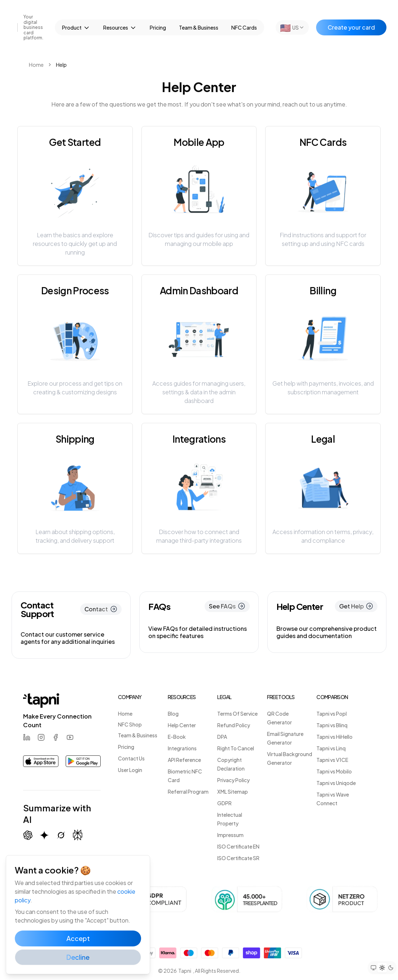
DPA (222, 737)
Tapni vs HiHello (334, 737)
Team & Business (199, 27)
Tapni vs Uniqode (336, 783)
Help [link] (61, 65)
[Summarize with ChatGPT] (28, 835)
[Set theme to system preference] (373, 968)
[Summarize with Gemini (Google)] (44, 835)
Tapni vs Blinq (332, 725)
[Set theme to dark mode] (391, 968)
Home (36, 65)
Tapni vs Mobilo (334, 771)
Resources (120, 28)
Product (76, 28)
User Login (130, 770)
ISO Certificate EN (238, 846)
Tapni (185, 971)
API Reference (184, 760)
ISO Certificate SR (238, 858)
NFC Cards (244, 27)
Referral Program (188, 792)
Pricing (158, 27)
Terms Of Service (237, 714)
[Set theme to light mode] (382, 968)
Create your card (351, 27)
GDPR (224, 803)
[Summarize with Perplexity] (78, 835)
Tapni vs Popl (332, 714)
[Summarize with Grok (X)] (61, 835)
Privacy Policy (233, 780)
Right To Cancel (236, 748)
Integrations (182, 748)
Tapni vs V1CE (332, 760)
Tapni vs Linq (331, 748)
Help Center (182, 725)
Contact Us (131, 758)
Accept (78, 938)
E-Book (177, 737)
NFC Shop (130, 724)
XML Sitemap (233, 792)
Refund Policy (234, 725)
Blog (173, 714)
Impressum (230, 835)
